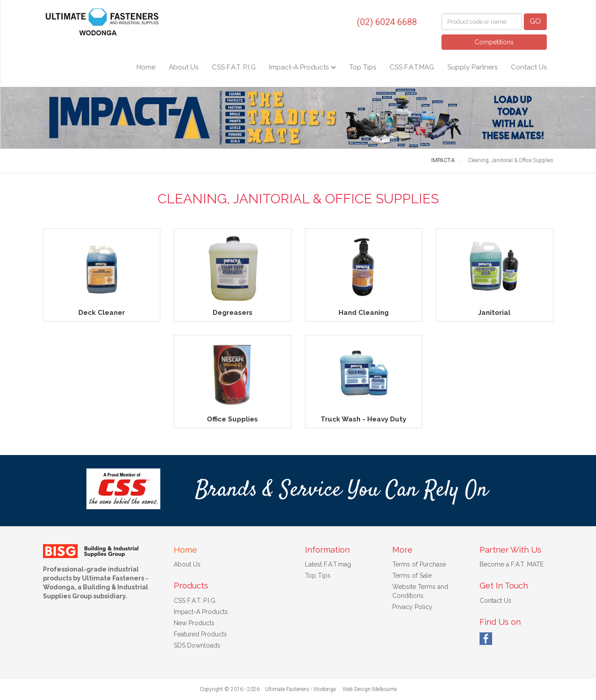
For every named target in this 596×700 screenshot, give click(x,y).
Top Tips (363, 67)
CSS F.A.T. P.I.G (234, 67)
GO (535, 21)
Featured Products (200, 634)
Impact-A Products (300, 67)
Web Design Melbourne (370, 689)
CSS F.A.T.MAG (412, 67)
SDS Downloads (197, 645)
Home (146, 67)
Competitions (494, 42)
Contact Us (529, 67)
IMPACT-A (443, 160)
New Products (194, 623)
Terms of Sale (412, 575)
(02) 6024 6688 (387, 22)
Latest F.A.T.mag (328, 564)
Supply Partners (472, 67)
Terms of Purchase (419, 564)
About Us (184, 67)
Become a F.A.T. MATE (512, 564)
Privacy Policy (412, 607)
